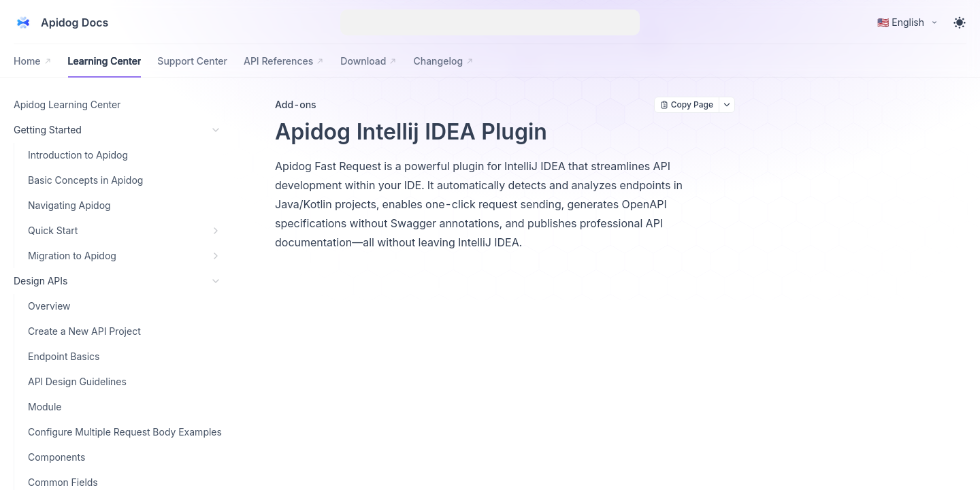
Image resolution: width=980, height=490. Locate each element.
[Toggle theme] (960, 22)
